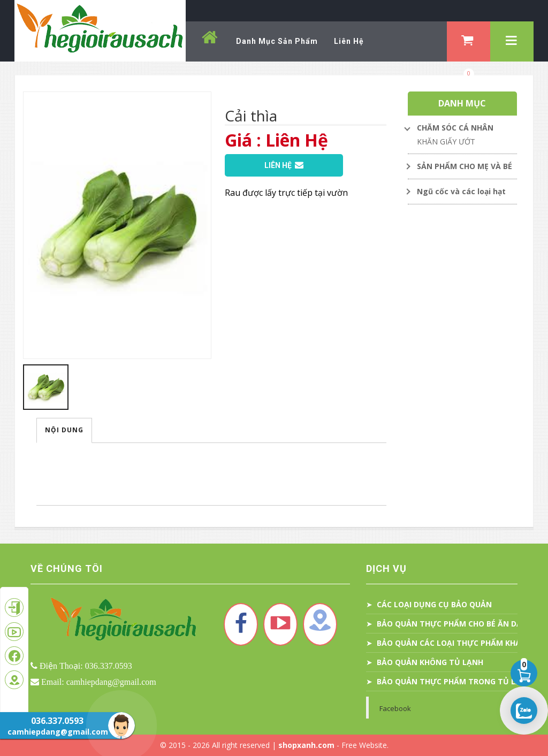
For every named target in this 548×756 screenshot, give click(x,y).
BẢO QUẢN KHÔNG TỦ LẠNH (430, 662)
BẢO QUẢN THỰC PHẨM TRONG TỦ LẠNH (454, 681)
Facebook (395, 708)
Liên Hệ (284, 165)
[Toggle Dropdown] (463, 128)
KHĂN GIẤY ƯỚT (446, 142)
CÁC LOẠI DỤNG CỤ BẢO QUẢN (434, 604)
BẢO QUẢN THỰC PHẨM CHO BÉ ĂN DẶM (453, 624)
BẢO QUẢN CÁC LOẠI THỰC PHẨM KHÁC (451, 643)
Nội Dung (64, 430)
